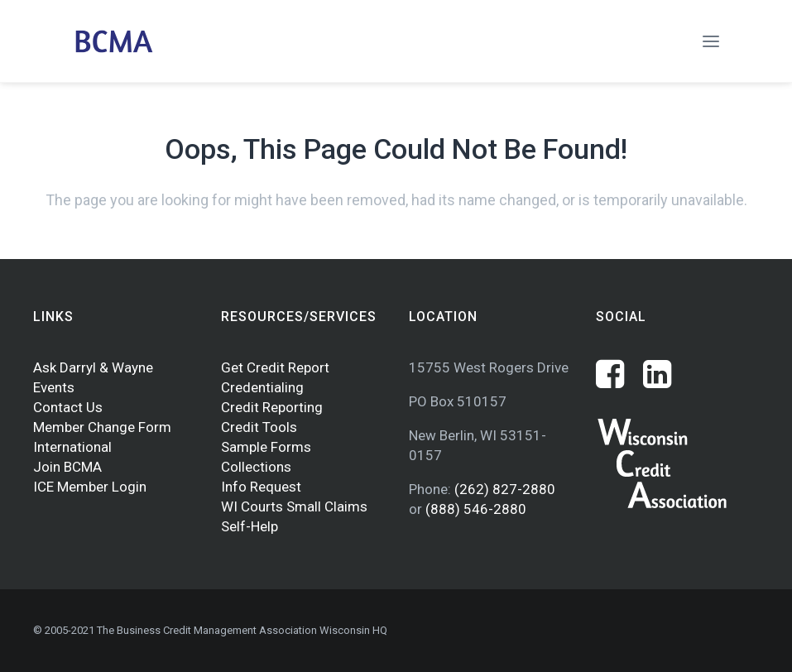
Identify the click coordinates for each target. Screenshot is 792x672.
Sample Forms (266, 447)
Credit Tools (259, 427)
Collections (256, 467)
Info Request (261, 487)
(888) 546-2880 (476, 509)
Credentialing (262, 387)
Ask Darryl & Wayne (93, 367)
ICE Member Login (90, 487)
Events (54, 387)
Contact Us (68, 407)
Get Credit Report (275, 367)
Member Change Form (102, 427)
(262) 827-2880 (505, 489)
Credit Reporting (272, 407)
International (72, 447)
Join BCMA (67, 467)
